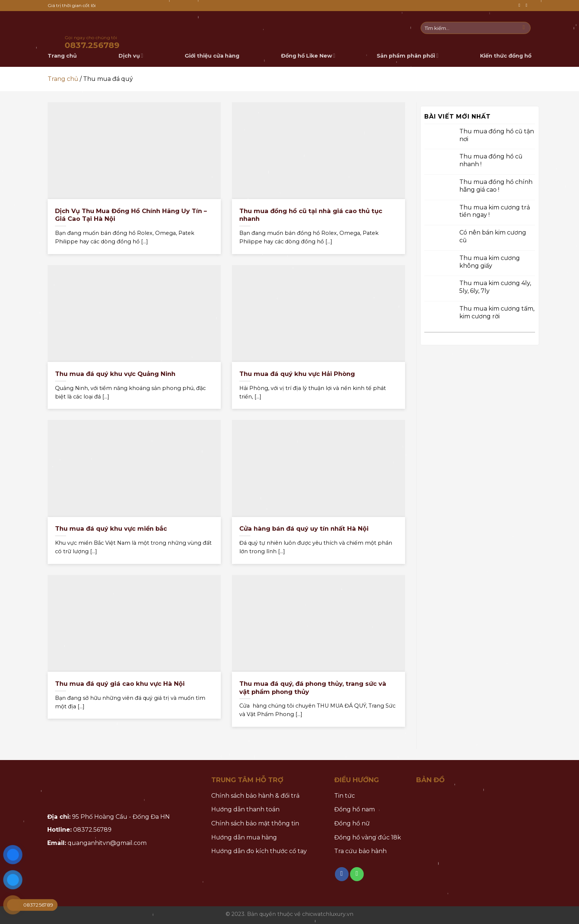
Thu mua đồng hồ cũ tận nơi (497, 135)
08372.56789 (92, 830)
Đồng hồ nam (354, 809)
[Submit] (524, 28)
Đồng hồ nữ (352, 823)
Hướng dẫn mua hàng (244, 837)
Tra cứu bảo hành (360, 851)
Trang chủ (63, 79)
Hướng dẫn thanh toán (245, 809)
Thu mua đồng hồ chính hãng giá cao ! (496, 186)
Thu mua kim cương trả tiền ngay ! (495, 211)
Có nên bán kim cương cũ (493, 236)
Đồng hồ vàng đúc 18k (368, 837)
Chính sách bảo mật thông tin (255, 823)
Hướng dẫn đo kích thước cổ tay (259, 851)
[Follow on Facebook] (521, 5)
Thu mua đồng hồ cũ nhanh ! (491, 160)
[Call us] (528, 5)
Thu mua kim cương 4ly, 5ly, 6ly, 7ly (495, 287)
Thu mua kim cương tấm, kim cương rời (497, 312)
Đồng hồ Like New (308, 56)
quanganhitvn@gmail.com (107, 843)
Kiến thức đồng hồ (506, 56)
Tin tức (345, 796)
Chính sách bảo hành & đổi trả (255, 796)
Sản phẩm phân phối (407, 56)
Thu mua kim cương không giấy (490, 261)
